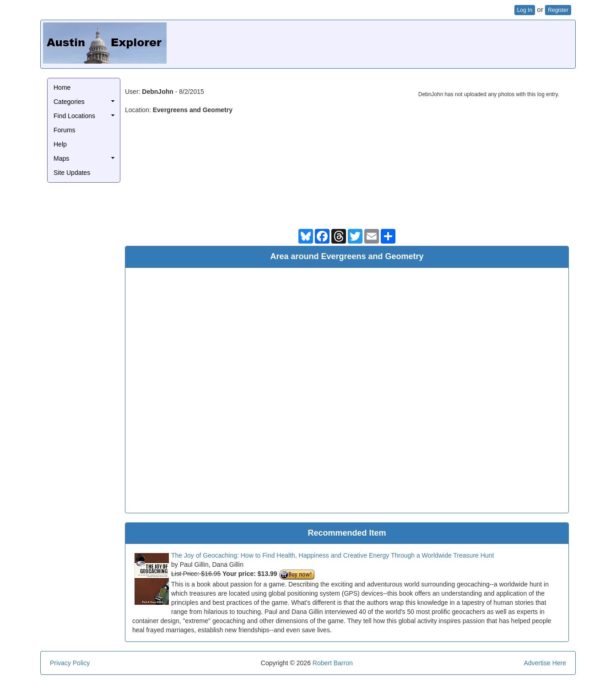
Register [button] (558, 10)
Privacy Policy (70, 663)
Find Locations (74, 116)
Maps (61, 158)
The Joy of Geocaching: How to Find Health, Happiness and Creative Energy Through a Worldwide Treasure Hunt (332, 555)
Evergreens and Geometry (193, 110)
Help (60, 144)
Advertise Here (545, 663)
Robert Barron (333, 663)
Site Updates (72, 173)
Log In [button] (525, 10)
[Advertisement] (406, 43)
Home (62, 87)
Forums (64, 130)
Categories (69, 102)
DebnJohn (157, 92)
